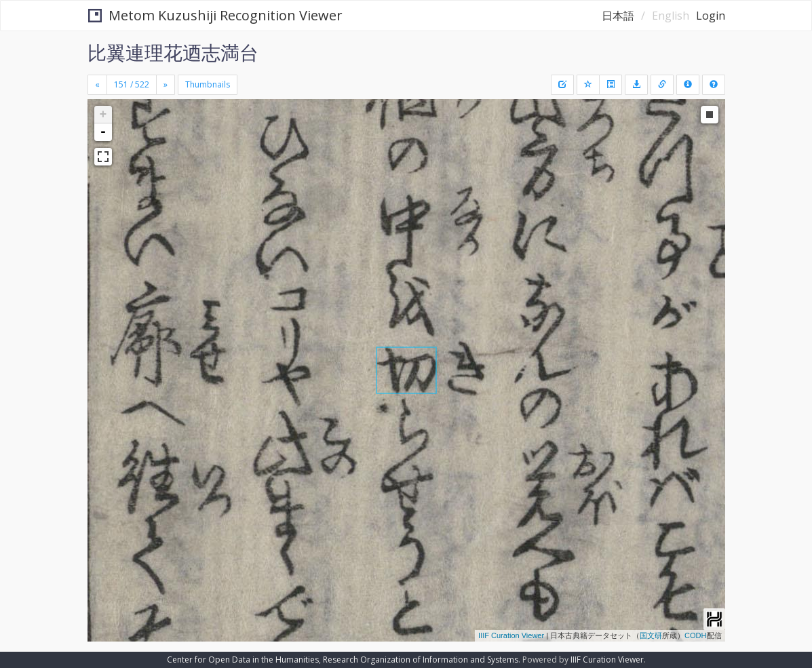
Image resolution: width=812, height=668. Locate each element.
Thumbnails (208, 84)
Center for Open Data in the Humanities (243, 660)
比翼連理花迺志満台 (173, 52)
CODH (695, 635)
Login (711, 16)
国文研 (651, 635)
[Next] (166, 85)
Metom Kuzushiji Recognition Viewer (215, 15)
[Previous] (97, 85)
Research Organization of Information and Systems (421, 660)
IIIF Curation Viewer (511, 635)
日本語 (618, 16)
